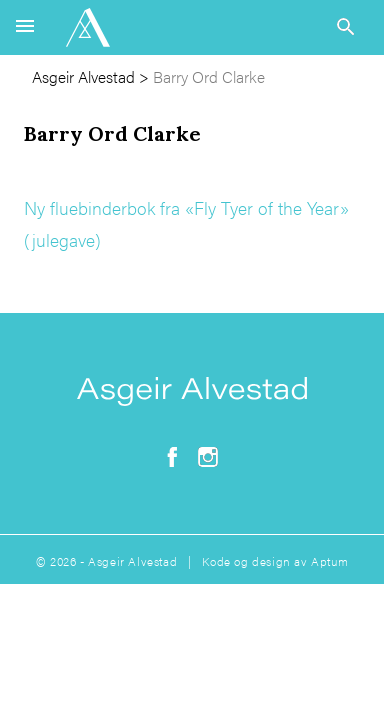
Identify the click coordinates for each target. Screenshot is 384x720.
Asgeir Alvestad (83, 76)
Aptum (329, 561)
